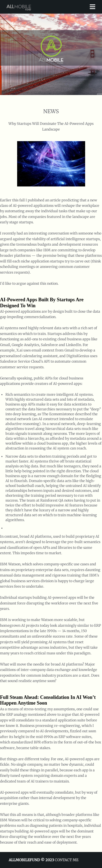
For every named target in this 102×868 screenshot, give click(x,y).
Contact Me (67, 860)
